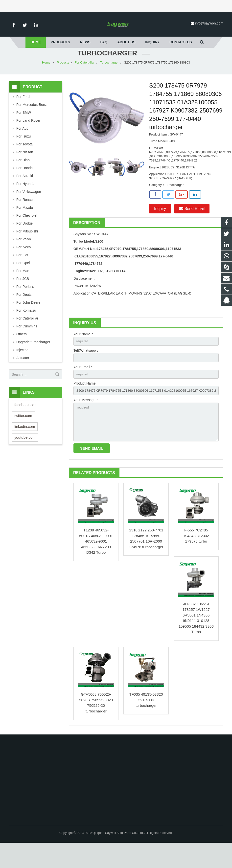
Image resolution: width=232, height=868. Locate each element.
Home (46, 82)
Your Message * (86, 422)
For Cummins (27, 346)
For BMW (24, 132)
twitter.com (23, 435)
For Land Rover (28, 140)
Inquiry (160, 228)
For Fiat (22, 275)
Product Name (84, 405)
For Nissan (25, 172)
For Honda (24, 188)
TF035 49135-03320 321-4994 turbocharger (146, 725)
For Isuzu (23, 156)
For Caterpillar (85, 82)
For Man (23, 291)
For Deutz (24, 314)
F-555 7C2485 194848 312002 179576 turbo (196, 561)
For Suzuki (25, 196)
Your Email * (83, 388)
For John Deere (28, 322)
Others (22, 354)
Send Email (192, 228)
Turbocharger (109, 82)
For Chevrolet (27, 235)
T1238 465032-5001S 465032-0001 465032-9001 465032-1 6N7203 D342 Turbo (96, 566)
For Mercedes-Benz (32, 124)
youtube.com (25, 457)
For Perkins (25, 306)
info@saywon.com (209, 23)
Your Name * (83, 354)
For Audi (23, 148)
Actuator (23, 378)
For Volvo (24, 259)
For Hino (23, 180)
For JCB (23, 298)
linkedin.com (25, 446)
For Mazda (25, 227)
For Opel (23, 283)
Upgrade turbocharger (33, 362)
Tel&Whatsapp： (86, 371)
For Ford (23, 116)
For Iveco (23, 267)
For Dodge (24, 243)
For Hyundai (26, 204)
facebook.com (26, 424)
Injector (22, 370)
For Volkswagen (29, 211)
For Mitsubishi (27, 251)
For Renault (25, 219)
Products (63, 82)
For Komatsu (26, 330)
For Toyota (24, 164)
